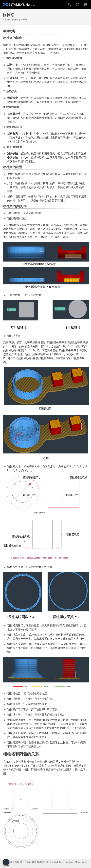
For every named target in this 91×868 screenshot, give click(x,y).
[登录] (86, 5)
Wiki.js (6, 865)
